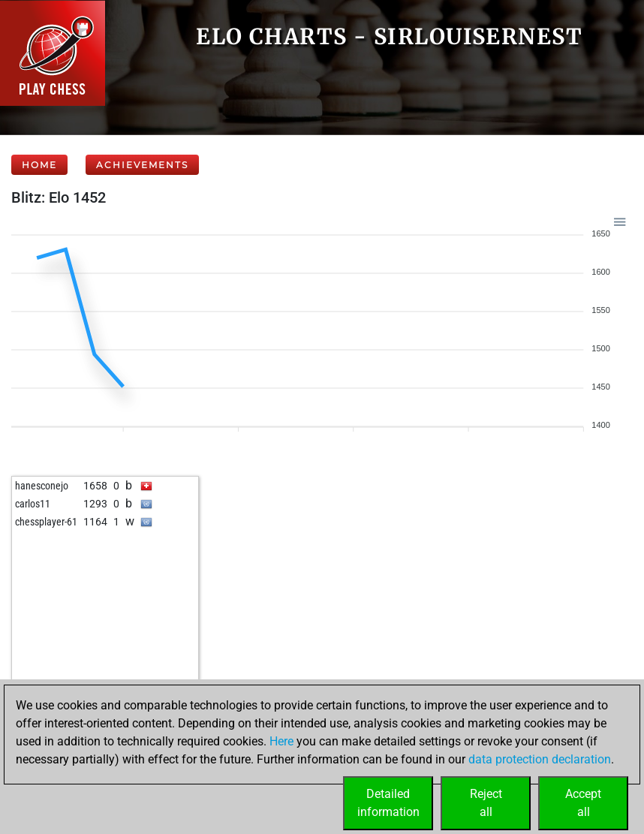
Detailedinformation (388, 803)
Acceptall (583, 803)
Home (39, 165)
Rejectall (486, 803)
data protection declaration (540, 759)
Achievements (142, 165)
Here (281, 741)
